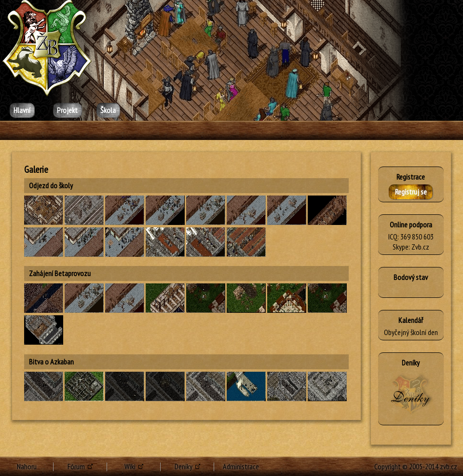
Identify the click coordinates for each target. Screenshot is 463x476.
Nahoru (27, 466)
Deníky (184, 466)
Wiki (130, 466)
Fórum (76, 466)
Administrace (241, 466)
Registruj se (411, 192)
